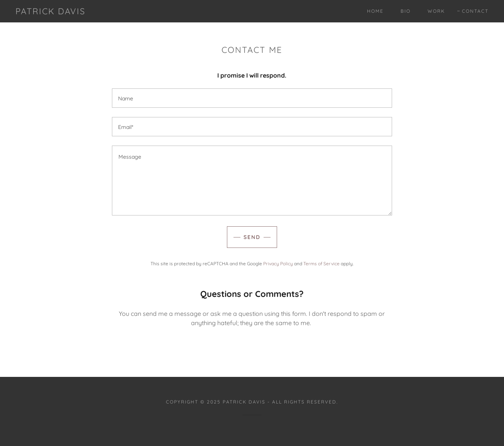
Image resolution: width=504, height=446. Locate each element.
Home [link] (375, 11)
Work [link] (436, 11)
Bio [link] (406, 11)
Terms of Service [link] (321, 264)
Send (252, 237)
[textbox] (252, 98)
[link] (50, 12)
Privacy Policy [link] (278, 264)
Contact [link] (475, 11)
